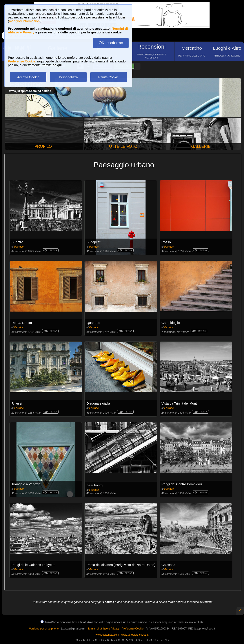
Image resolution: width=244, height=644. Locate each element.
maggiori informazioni (25, 21)
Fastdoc (19, 247)
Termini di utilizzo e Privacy (104, 629)
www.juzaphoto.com (107, 635)
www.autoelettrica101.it (135, 635)
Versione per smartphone (44, 629)
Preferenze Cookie (22, 61)
